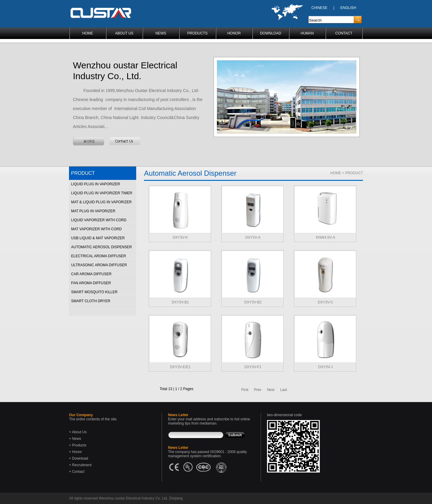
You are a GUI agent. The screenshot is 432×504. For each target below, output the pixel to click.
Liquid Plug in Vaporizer (96, 184)
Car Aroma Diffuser (91, 274)
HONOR (234, 33)
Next (271, 390)
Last (284, 390)
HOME (88, 33)
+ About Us (78, 432)
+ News (75, 439)
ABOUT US (124, 33)
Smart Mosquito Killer (94, 292)
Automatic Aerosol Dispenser (102, 247)
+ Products (78, 445)
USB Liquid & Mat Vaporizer (98, 238)
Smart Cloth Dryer (91, 301)
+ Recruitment (80, 465)
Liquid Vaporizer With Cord (99, 220)
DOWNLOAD (271, 33)
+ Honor (75, 452)
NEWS (161, 33)
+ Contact (77, 472)
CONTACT (344, 33)
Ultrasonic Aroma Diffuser (99, 265)
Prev (258, 390)
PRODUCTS (197, 33)
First (245, 390)
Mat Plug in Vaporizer (93, 211)
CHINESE (319, 8)
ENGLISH (348, 8)
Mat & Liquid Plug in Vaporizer (101, 202)
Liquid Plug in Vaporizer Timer (102, 193)
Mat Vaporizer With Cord (96, 229)
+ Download (79, 458)
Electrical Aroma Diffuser (99, 256)
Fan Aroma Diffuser (91, 283)
